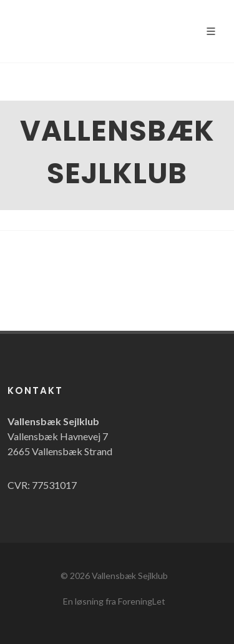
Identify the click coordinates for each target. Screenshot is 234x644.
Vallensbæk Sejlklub (130, 576)
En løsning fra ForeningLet (114, 601)
